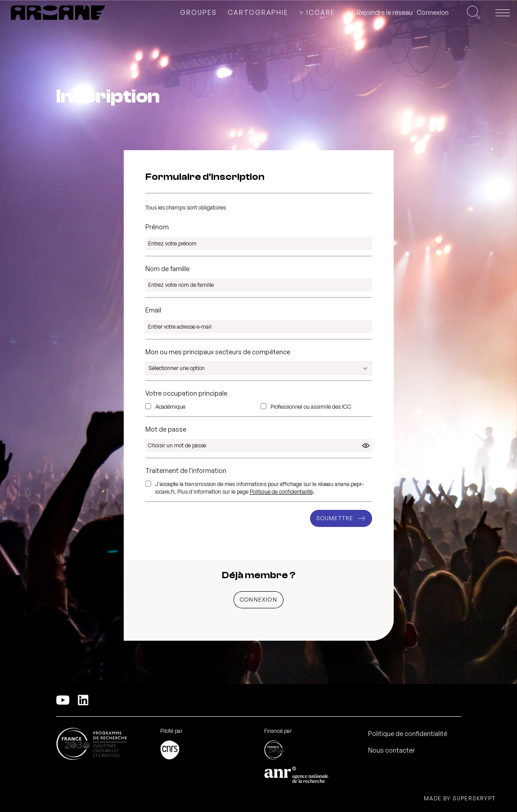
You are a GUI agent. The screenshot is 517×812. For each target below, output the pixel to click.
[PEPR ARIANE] (58, 13)
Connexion (433, 12)
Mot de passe (166, 429)
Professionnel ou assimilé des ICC (311, 407)
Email (153, 310)
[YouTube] (63, 700)
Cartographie (258, 13)
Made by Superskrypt (460, 799)
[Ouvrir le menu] (503, 13)
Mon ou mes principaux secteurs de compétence (218, 352)
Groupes (198, 13)
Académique (170, 407)
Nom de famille (167, 269)
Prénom (157, 227)
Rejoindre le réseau (385, 12)
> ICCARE (317, 13)
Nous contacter (391, 750)
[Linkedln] (83, 700)
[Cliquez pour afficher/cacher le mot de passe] (366, 446)
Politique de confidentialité (281, 492)
